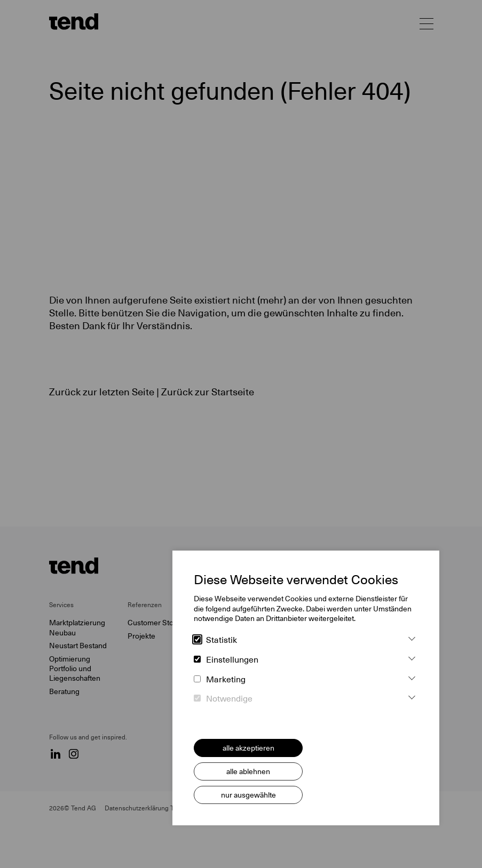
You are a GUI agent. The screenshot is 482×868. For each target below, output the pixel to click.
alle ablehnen (248, 771)
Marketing (220, 680)
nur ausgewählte (248, 795)
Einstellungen (226, 660)
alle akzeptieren (248, 748)
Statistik (215, 640)
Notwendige (223, 699)
